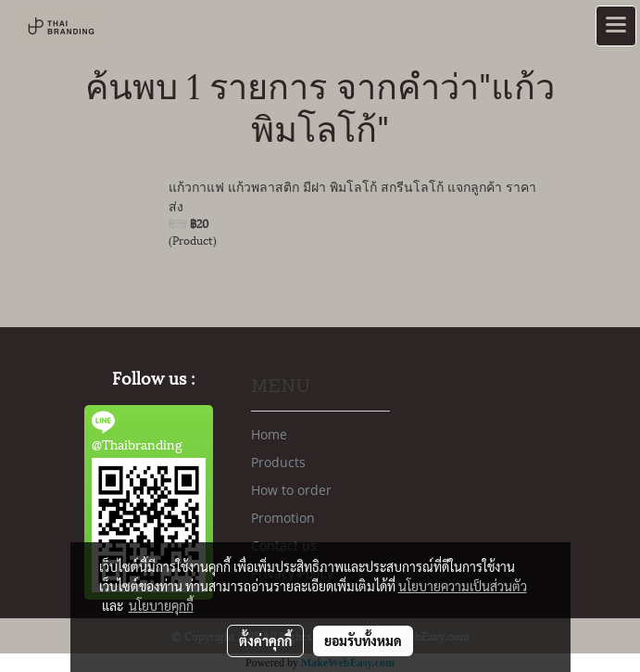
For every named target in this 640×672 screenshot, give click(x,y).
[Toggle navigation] (616, 26)
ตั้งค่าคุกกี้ (265, 640)
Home (269, 434)
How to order (291, 490)
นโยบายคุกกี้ (161, 605)
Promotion (283, 518)
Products (278, 462)
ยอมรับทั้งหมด (363, 640)
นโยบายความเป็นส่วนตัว (463, 586)
